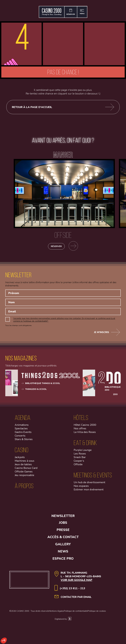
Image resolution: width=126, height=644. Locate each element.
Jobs (63, 524)
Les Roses (80, 455)
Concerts (20, 437)
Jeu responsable (24, 476)
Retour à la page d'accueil (63, 107)
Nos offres (80, 430)
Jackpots (20, 458)
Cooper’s (79, 462)
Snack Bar (80, 458)
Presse (63, 531)
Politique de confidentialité (76, 612)
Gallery (63, 545)
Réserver (56, 248)
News (63, 553)
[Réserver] (71, 12)
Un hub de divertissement (89, 484)
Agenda (23, 419)
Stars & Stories (24, 440)
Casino (22, 451)
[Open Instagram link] (52, 509)
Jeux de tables (23, 466)
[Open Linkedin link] (74, 509)
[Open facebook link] (30, 509)
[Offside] (64, 234)
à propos (24, 487)
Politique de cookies (97, 612)
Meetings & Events (93, 476)
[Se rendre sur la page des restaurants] (74, 248)
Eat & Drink (85, 444)
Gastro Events (23, 433)
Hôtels (81, 419)
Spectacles (21, 430)
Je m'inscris (107, 333)
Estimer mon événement (89, 491)
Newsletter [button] (63, 517)
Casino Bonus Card (26, 469)
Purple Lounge (83, 451)
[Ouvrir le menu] (83, 12)
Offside (78, 466)
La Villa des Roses (85, 433)
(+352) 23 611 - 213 (72, 590)
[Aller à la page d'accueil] (51, 12)
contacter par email (76, 598)
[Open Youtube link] (96, 509)
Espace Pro (63, 560)
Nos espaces (81, 487)
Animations (22, 426)
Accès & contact (63, 538)
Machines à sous (25, 462)
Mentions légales (56, 612)
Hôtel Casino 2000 (85, 426)
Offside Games (24, 473)
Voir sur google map (76, 581)
